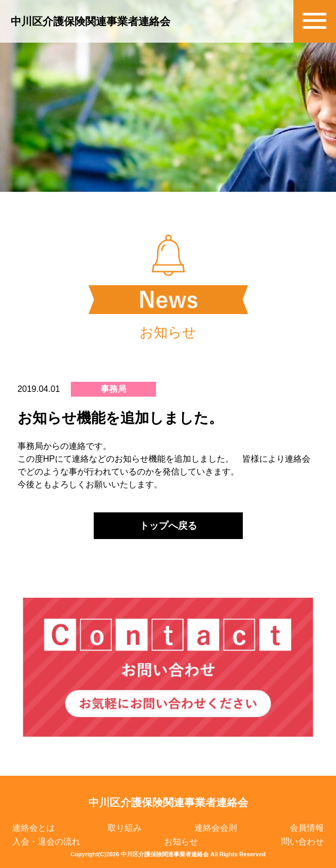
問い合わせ (302, 842)
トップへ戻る (168, 526)
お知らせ (181, 842)
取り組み (125, 828)
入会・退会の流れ (46, 842)
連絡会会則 (216, 828)
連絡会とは (34, 828)
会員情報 (307, 828)
